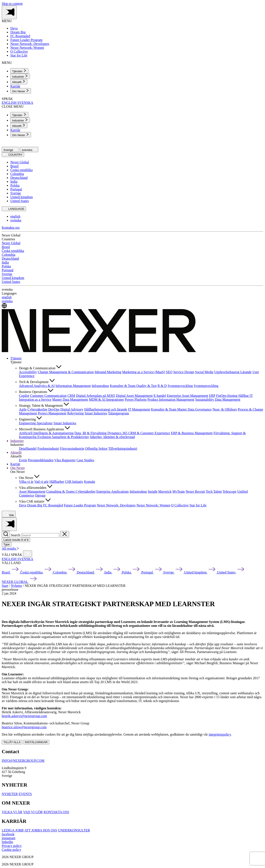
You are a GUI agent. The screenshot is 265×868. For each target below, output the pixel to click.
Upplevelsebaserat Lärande (233, 372)
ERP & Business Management (192, 433)
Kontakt (90, 482)
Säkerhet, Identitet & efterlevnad (112, 437)
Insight (153, 492)
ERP (212, 396)
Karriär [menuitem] (15, 86)
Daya (23, 505)
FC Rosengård (53, 505)
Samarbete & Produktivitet (70, 437)
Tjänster (16, 358)
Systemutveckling (206, 386)
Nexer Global (20, 162)
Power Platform (136, 399)
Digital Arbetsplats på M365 (96, 396)
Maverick (165, 492)
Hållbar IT (246, 396)
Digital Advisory (72, 409)
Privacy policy (12, 846)
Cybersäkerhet (37, 409)
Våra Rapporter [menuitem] (65, 460)
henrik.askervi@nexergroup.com (24, 716)
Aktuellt (16, 452)
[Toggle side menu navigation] (9, 12)
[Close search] (65, 534)
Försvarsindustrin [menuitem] (72, 449)
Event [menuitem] (23, 460)
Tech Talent (214, 492)
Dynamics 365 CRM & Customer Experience (139, 433)
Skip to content (12, 4)
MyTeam (179, 492)
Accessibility (28, 372)
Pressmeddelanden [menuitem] (41, 460)
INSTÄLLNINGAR (36, 742)
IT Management (139, 409)
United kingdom (22, 197)
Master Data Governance (194, 409)
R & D (162, 386)
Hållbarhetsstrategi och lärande (106, 409)
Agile (23, 409)
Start (5, 586)
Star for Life (198, 505)
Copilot (24, 396)
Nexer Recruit (195, 492)
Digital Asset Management (134, 396)
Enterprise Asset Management (188, 396)
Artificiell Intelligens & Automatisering (46, 433)
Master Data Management (70, 399)
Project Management (52, 413)
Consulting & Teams (61, 492)
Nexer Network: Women (153, 505)
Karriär (15, 464)
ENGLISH (9, 103)
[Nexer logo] (99, 351)
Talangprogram (119, 413)
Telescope (229, 492)
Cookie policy (11, 850)
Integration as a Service (35, 399)
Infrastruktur (100, 386)
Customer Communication (48, 396)
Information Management (73, 386)
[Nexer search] (9, 514)
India (14, 182)
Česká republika (22, 170)
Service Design (184, 372)
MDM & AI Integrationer (106, 399)
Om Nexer (18, 468)
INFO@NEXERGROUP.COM (23, 761)
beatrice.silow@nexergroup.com (24, 727)
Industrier (17, 441)
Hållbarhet (57, 482)
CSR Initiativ (74, 482)
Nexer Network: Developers (116, 505)
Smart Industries (96, 413)
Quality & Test (146, 386)
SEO (169, 372)
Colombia (17, 174)
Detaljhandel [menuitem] (28, 449)
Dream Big (35, 505)
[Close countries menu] (28, 554)
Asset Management (32, 492)
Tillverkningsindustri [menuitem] (123, 449)
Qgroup (40, 495)
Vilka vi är (26, 482)
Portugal (16, 189)
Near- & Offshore (225, 409)
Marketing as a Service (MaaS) (143, 372)
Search (15, 535)
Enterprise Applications (112, 492)
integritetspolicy (220, 734)
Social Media (204, 372)
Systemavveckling (180, 386)
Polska (15, 185)
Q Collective (180, 505)
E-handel (160, 396)
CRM (71, 396)
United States (20, 201)
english (15, 216)
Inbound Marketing (108, 372)
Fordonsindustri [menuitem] (48, 449)
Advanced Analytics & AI (37, 386)
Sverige (10, 150)
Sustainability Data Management (218, 399)
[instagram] (9, 838)
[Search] (6, 534)
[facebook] (8, 834)
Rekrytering (75, 413)
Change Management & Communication (66, 372)
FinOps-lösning (227, 396)
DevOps (54, 409)
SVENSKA (25, 103)
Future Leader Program (80, 505)
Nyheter (17, 586)
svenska (29, 150)
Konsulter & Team (123, 386)
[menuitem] (19, 71)
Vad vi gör (41, 482)
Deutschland (19, 178)
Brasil (14, 166)
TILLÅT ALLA (12, 742)
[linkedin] (7, 842)
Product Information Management (171, 399)
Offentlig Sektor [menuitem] (96, 449)
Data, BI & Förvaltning (91, 433)
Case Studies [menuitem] (85, 460)
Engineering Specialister (36, 423)
